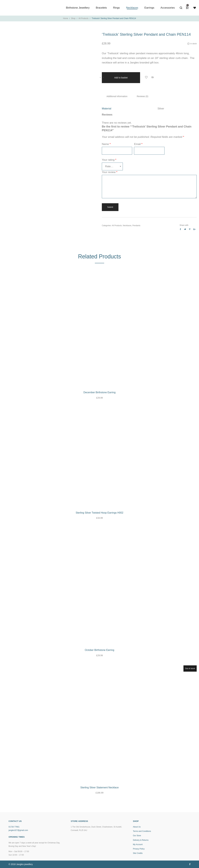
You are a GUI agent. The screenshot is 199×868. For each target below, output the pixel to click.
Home (66, 18)
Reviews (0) (143, 96)
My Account (138, 844)
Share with (184, 225)
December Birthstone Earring (99, 392)
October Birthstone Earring (99, 650)
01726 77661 (14, 827)
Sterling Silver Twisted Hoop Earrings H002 (100, 513)
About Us (137, 827)
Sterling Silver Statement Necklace (99, 787)
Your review (110, 172)
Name (106, 144)
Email (138, 144)
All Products (83, 18)
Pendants (136, 225)
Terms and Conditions (142, 831)
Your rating (109, 160)
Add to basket (121, 77)
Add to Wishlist (146, 77)
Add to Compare (153, 77)
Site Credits (138, 853)
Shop (73, 18)
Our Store (137, 836)
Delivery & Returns (141, 840)
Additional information (117, 96)
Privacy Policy (139, 849)
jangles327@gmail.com (18, 830)
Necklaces (127, 225)
